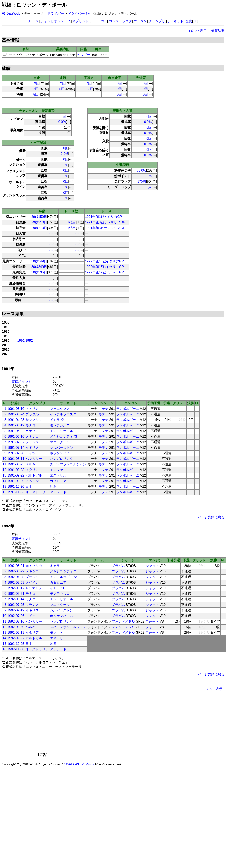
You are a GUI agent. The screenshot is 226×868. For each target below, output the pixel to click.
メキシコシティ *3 (64, 436)
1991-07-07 (16, 442)
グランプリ (157, 21)
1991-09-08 (16, 470)
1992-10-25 (16, 644)
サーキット (175, 21)
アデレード (58, 492)
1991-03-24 (16, 414)
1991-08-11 (16, 459)
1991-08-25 (16, 464)
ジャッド (152, 566)
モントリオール (61, 431)
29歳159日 (39, 217)
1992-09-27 (16, 638)
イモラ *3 (57, 588)
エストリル (58, 475)
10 (4, 459)
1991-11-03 (16, 492)
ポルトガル (34, 475)
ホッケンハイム (61, 453)
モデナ (104, 409)
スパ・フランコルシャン (68, 464)
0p (150, 176)
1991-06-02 (16, 431)
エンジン (140, 21)
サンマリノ (34, 420)
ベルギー (84, 55)
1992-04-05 (16, 577)
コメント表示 (197, 31)
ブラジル (32, 414)
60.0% (141, 170)
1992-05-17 (16, 588)
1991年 (8, 369)
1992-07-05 (16, 605)
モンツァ (56, 470)
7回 (89, 83)
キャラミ (56, 566)
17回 (90, 89)
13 (4, 475)
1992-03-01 (16, 566)
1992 (29, 341)
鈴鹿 (53, 487)
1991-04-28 (16, 420)
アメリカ (32, 409)
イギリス (32, 448)
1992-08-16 (16, 621)
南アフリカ (34, 566)
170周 (142, 182)
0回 (119, 83)
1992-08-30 (16, 627)
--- (51, 233)
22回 (35, 89)
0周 (149, 187)
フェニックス (60, 409)
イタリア (32, 470)
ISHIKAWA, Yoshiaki (79, 764)
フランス (32, 442)
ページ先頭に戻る (211, 517)
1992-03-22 (16, 571)
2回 (63, 83)
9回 (37, 83)
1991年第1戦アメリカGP (104, 217)
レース (34, 21)
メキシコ (32, 436)
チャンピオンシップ (55, 21)
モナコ (31, 425)
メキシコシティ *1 (64, 571)
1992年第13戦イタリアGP (104, 261)
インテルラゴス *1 (64, 414)
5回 (62, 89)
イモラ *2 (57, 420)
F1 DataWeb (11, 13)
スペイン (32, 481)
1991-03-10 (16, 409)
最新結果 (218, 31)
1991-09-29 (16, 481)
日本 (29, 487)
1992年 (8, 526)
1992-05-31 (16, 594)
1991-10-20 (16, 487)
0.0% (62, 122)
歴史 (189, 21)
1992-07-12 (16, 610)
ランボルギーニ (128, 409)
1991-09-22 (16, 475)
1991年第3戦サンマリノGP (105, 222)
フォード (152, 621)
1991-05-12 (16, 425)
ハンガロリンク (61, 459)
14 (4, 481)
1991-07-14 (16, 448)
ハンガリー (34, 459)
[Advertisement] (120, 727)
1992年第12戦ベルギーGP (104, 272)
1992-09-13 (16, 633)
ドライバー (56, 13)
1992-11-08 (16, 649)
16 (4, 492)
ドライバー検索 (79, 13)
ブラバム (118, 566)
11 (4, 464)
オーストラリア (37, 492)
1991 (21, 341)
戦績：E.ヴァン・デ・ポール (34, 5)
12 (4, 470)
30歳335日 (39, 272)
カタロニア (58, 481)
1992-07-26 (16, 616)
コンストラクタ (120, 21)
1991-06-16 (16, 436)
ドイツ (31, 453)
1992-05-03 (16, 582)
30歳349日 (39, 261)
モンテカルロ (60, 425)
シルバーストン (61, 448)
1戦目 (72, 222)
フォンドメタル (123, 621)
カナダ (31, 431)
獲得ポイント (21, 382)
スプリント (80, 21)
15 (4, 487)
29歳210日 (39, 222)
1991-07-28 (16, 453)
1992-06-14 (16, 599)
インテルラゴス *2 (64, 577)
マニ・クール (60, 442)
